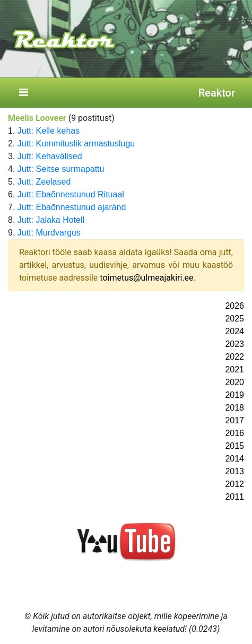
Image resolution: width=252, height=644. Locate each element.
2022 (234, 357)
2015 (234, 446)
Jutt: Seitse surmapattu (61, 169)
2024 (234, 331)
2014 (234, 459)
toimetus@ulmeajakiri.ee (146, 278)
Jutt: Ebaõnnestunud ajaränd (72, 207)
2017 (234, 420)
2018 (234, 408)
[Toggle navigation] (23, 93)
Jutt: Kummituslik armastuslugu (76, 143)
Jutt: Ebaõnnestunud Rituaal (71, 194)
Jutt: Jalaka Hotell (51, 220)
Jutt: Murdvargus (49, 233)
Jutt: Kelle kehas (49, 131)
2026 (234, 306)
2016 (234, 433)
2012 (234, 484)
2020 (234, 382)
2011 (234, 497)
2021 (234, 369)
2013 (234, 471)
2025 (234, 319)
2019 (234, 395)
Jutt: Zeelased (44, 182)
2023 (234, 344)
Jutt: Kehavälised (50, 156)
